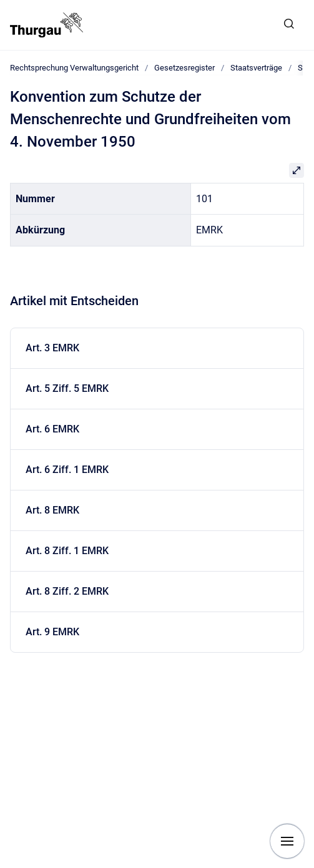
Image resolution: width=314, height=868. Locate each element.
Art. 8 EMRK (52, 510)
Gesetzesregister (184, 68)
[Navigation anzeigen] (287, 841)
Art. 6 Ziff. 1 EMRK (67, 470)
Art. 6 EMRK (52, 429)
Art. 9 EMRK (52, 632)
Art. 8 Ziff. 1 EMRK (67, 551)
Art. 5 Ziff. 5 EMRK (67, 388)
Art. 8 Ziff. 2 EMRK (67, 591)
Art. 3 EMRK (52, 348)
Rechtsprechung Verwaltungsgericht (74, 68)
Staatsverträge (256, 68)
